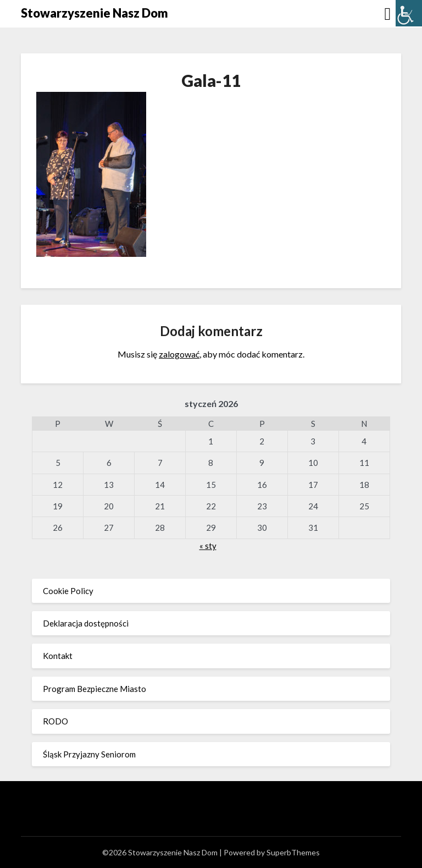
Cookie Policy (68, 591)
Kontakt (58, 656)
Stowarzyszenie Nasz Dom (95, 13)
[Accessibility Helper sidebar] (409, 13)
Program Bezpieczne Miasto (95, 689)
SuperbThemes (293, 852)
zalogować (179, 354)
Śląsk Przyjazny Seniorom (89, 754)
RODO (55, 721)
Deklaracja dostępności (86, 623)
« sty (208, 546)
